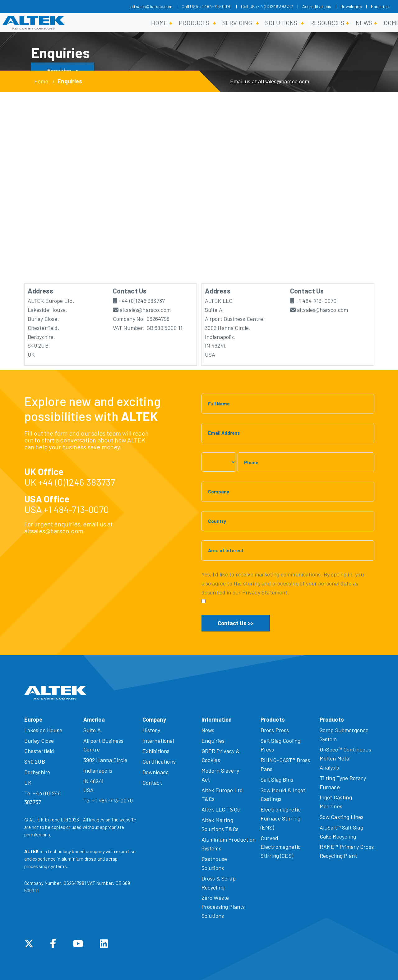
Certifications (159, 761)
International (158, 741)
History (151, 730)
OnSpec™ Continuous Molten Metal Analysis (345, 758)
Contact (152, 783)
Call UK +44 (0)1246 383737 (267, 6)
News (364, 23)
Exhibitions (156, 751)
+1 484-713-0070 (313, 301)
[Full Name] (288, 404)
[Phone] (306, 462)
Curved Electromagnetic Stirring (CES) (281, 847)
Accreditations (317, 6)
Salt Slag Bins (277, 779)
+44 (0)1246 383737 (139, 301)
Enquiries (380, 6)
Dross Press (275, 730)
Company (154, 719)
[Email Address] (288, 433)
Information (217, 719)
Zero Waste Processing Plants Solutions (223, 907)
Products (194, 23)
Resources (327, 23)
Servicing (237, 23)
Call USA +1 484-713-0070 (207, 6)
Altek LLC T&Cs (221, 809)
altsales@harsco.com (151, 6)
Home (159, 23)
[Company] (288, 492)
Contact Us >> (236, 623)
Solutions (281, 23)
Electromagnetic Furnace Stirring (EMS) (281, 818)
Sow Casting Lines (342, 817)
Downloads (351, 6)
